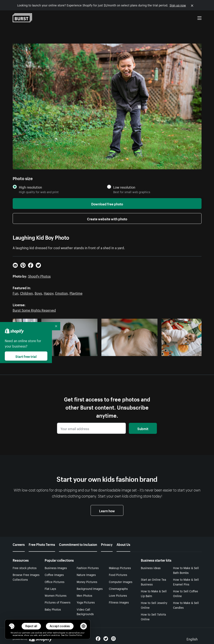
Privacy (107, 544)
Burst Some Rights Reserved (34, 310)
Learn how (107, 510)
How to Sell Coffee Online (186, 593)
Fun (15, 293)
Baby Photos (53, 609)
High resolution (30, 187)
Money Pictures (87, 582)
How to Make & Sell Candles (186, 605)
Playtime (76, 293)
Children (26, 293)
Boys (38, 293)
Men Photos (84, 595)
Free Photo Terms (42, 544)
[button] (12, 626)
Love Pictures (118, 595)
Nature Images (86, 574)
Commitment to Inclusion (78, 544)
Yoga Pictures (86, 602)
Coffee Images (54, 574)
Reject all (31, 626)
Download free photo (107, 204)
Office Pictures (55, 582)
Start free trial (26, 356)
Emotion (61, 293)
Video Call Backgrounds (85, 612)
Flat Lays (50, 588)
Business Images (56, 568)
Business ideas (151, 568)
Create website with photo (107, 218)
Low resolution (124, 187)
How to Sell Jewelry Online (154, 605)
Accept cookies (60, 626)
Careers (19, 544)
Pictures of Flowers (58, 602)
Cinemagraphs (118, 588)
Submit (143, 428)
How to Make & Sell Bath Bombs (186, 570)
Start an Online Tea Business (153, 582)
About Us (123, 544)
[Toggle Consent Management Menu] (12, 626)
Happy (49, 293)
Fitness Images (119, 602)
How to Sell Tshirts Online (153, 617)
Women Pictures (56, 595)
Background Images (90, 588)
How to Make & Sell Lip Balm (154, 593)
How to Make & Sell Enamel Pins (186, 582)
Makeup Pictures (120, 568)
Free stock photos (25, 568)
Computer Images (121, 582)
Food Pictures (118, 574)
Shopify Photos (39, 276)
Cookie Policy (76, 635)
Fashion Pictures (88, 568)
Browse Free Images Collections (26, 577)
